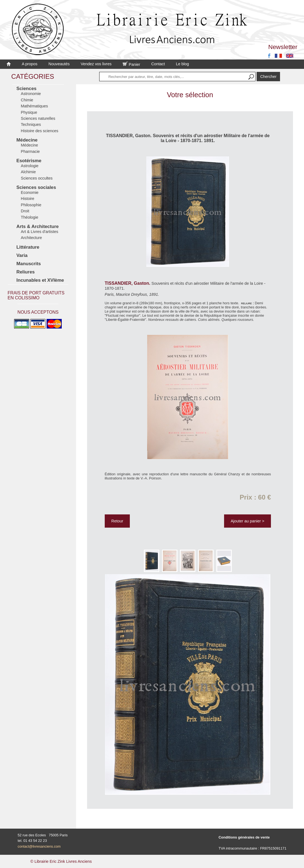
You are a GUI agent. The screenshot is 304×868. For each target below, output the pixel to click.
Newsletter (283, 47)
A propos (30, 64)
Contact (158, 64)
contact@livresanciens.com (39, 846)
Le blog (182, 64)
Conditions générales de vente (244, 837)
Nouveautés (59, 64)
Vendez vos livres (96, 64)
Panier (131, 64)
